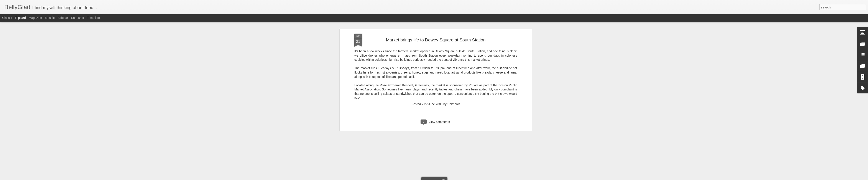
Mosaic (50, 18)
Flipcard (20, 18)
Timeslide (93, 18)
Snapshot (78, 18)
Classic (7, 18)
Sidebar (63, 18)
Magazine (35, 18)
